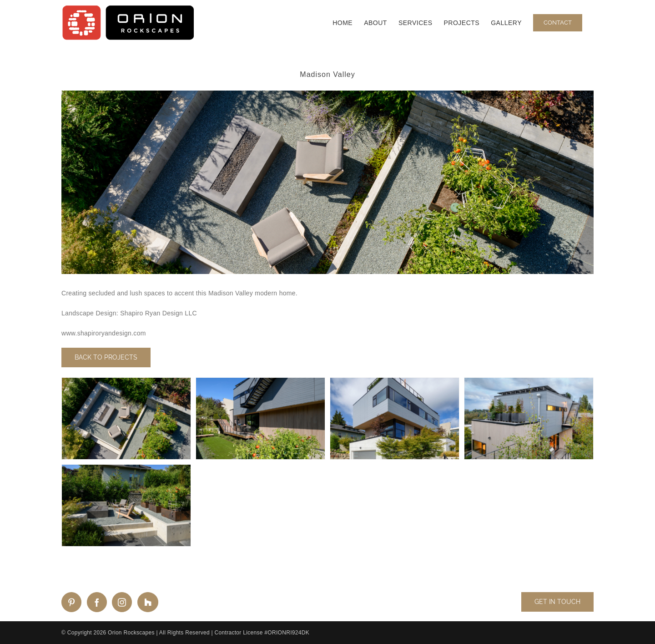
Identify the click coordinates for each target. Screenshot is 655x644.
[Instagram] (122, 602)
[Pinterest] (71, 602)
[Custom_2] (148, 602)
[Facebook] (97, 602)
